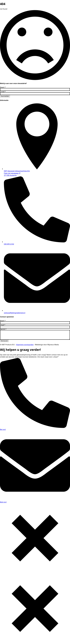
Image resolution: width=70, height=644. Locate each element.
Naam (3, 87)
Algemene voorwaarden (25, 345)
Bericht (3, 329)
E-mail (3, 92)
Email (3, 325)
